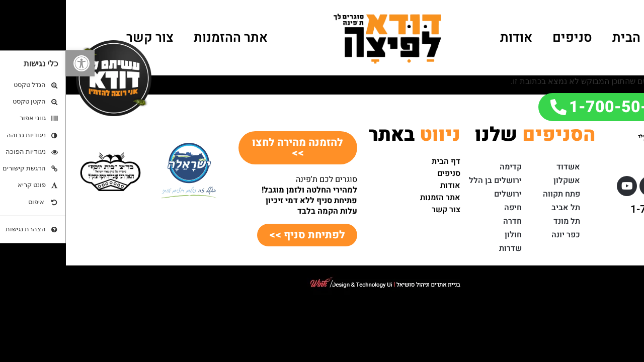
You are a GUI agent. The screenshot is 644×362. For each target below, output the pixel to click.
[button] (14, 63)
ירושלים (442, 194)
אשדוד (502, 167)
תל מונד (501, 221)
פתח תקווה (496, 194)
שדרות (445, 248)
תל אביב (500, 208)
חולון (447, 235)
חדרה (447, 221)
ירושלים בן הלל (429, 180)
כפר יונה (500, 235)
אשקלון (501, 180)
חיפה (447, 208)
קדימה (445, 167)
